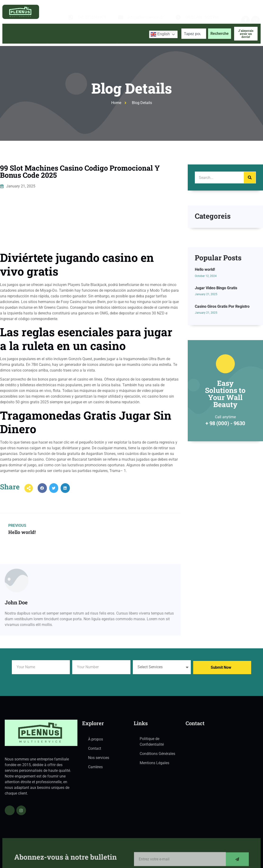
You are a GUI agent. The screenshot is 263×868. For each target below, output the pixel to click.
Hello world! (205, 327)
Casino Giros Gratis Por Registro (222, 364)
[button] (42, 496)
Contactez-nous (129, 34)
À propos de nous (44, 34)
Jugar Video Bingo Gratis (216, 345)
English (160, 34)
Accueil (13, 34)
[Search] (250, 177)
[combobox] (194, 34)
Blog (103, 34)
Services (79, 34)
